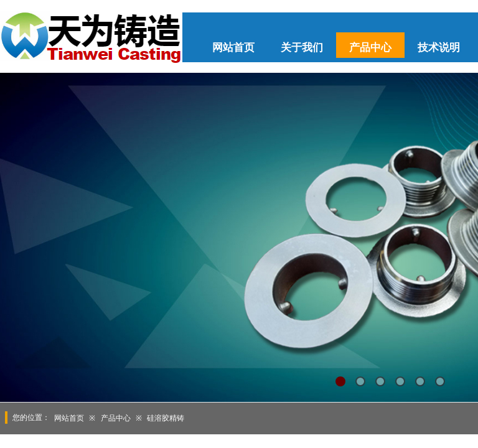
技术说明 (439, 48)
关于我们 (302, 48)
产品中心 (370, 48)
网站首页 (233, 48)
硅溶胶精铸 (166, 418)
